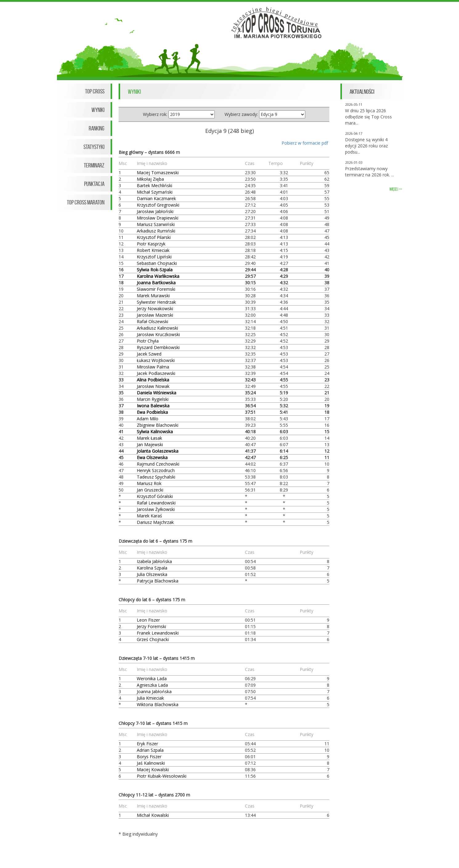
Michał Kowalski (153, 815)
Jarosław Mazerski (155, 315)
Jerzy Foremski (151, 626)
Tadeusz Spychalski (156, 477)
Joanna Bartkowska (156, 283)
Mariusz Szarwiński (156, 224)
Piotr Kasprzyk (151, 244)
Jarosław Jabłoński (155, 211)
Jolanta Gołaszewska (158, 451)
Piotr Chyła (148, 341)
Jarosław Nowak (153, 386)
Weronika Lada (152, 679)
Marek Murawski (153, 296)
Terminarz (94, 165)
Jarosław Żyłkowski (156, 509)
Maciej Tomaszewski (158, 173)
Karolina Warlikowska (158, 276)
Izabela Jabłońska (154, 561)
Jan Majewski (150, 444)
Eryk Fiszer (147, 744)
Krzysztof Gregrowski (158, 205)
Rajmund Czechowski (158, 464)
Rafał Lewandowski (156, 503)
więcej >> (396, 189)
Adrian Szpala (150, 750)
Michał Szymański (155, 192)
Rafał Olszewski (152, 321)
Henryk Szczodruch (156, 470)
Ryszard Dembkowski (158, 347)
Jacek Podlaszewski (156, 373)
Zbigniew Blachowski (158, 425)
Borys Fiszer (149, 757)
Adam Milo (148, 419)
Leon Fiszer (148, 620)
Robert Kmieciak (153, 250)
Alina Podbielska (153, 380)
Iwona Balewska (153, 406)
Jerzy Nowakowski (155, 309)
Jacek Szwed (149, 354)
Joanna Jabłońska (154, 691)
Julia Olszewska (152, 574)
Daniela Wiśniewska (156, 393)
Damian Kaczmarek (156, 198)
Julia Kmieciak (150, 698)
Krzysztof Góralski (155, 496)
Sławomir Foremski (156, 289)
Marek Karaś (149, 516)
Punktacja (94, 184)
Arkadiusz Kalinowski (157, 328)
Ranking (97, 128)
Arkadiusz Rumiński (156, 231)
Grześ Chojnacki (153, 639)
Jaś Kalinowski (151, 763)
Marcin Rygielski (153, 399)
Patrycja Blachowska (158, 581)
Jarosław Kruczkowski (158, 334)
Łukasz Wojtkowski (156, 360)
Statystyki (94, 147)
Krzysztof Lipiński (154, 257)
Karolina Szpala (152, 568)
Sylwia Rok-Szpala (155, 270)
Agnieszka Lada (152, 685)
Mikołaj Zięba (150, 179)
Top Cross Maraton (86, 202)
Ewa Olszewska (152, 457)
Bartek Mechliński (154, 185)
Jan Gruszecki (150, 490)
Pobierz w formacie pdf (305, 143)
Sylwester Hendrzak (156, 302)
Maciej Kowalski (153, 769)
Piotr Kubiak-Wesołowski (162, 776)
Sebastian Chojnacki (157, 263)
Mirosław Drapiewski (158, 218)
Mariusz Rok (149, 483)
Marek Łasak (149, 438)
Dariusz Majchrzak (155, 522)
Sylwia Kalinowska (155, 432)
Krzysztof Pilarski (154, 237)
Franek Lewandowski (158, 633)
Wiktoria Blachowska (158, 704)
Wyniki (98, 110)
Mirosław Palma (153, 367)
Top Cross (95, 91)
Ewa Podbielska (152, 412)
